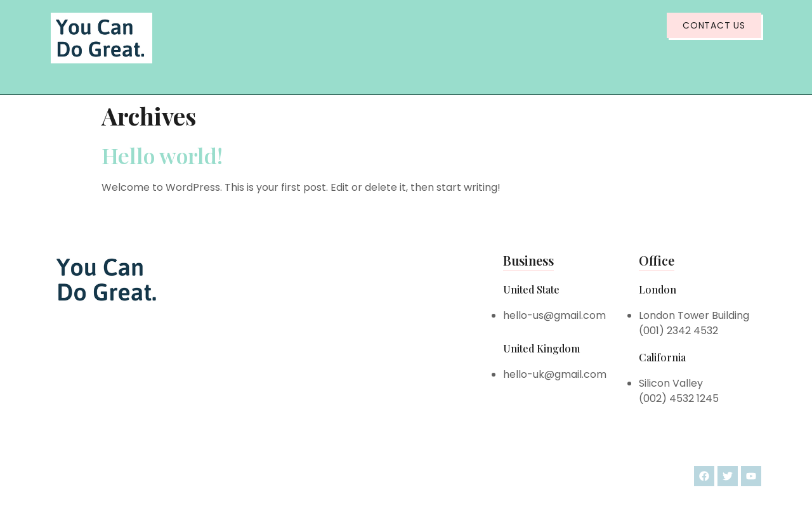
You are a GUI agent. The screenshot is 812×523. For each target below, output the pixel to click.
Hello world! (162, 155)
